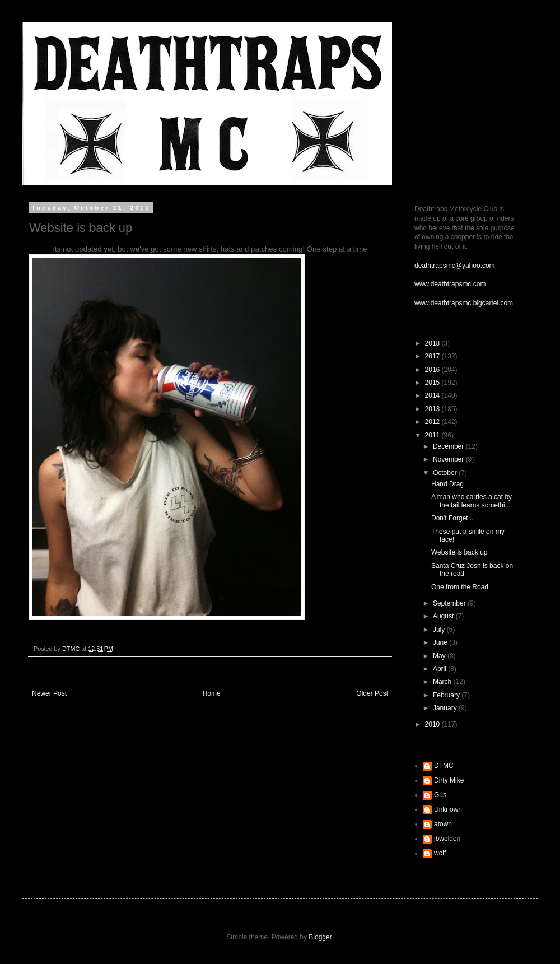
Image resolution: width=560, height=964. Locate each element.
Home (212, 693)
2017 (433, 356)
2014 (433, 395)
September (450, 603)
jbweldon (447, 839)
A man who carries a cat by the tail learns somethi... (472, 501)
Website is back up (459, 552)
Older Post (372, 693)
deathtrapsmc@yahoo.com (455, 266)
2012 (433, 422)
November (449, 459)
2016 (433, 370)
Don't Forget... (452, 518)
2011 (433, 435)
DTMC (444, 766)
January (446, 708)
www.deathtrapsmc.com (450, 284)
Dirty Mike (449, 780)
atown (443, 824)
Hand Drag (447, 484)
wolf (440, 853)
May (440, 656)
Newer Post (49, 693)
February (447, 695)
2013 (433, 409)
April (440, 669)
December (449, 446)
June (441, 642)
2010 (433, 724)
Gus (440, 795)
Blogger (320, 937)
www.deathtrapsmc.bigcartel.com (464, 303)
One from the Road (460, 587)
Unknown (448, 809)
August (444, 616)
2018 (433, 343)
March (443, 682)
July (440, 630)
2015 (433, 383)
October (446, 473)
